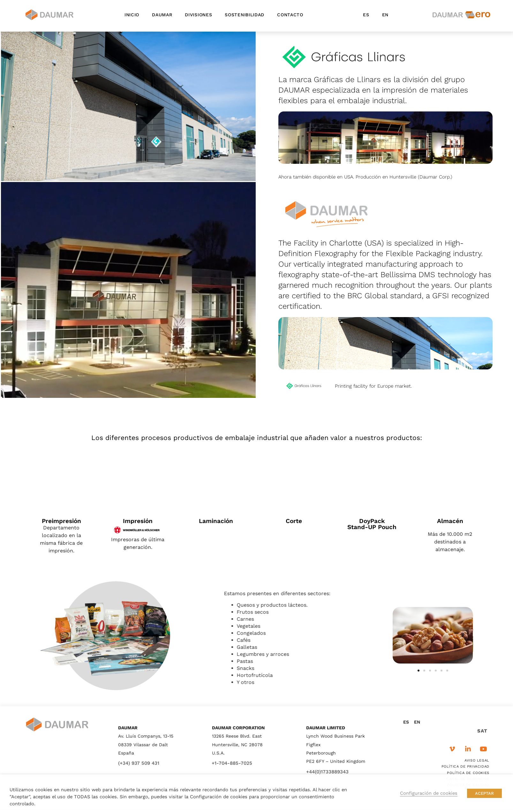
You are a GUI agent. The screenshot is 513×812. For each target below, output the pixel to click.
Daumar (162, 15)
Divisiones (198, 15)
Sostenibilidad (245, 15)
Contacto (290, 15)
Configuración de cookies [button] (429, 793)
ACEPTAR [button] (484, 793)
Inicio (132, 15)
